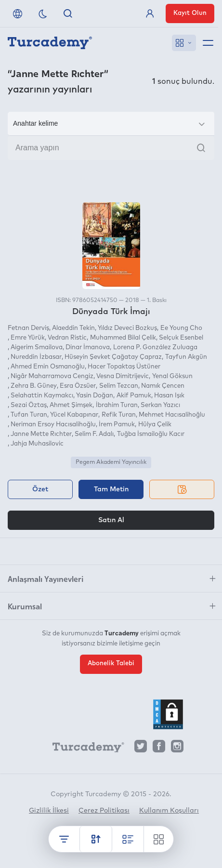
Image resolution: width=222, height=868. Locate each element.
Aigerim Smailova (37, 348)
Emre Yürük (28, 338)
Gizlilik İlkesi (49, 811)
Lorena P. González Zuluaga (155, 348)
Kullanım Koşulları (169, 811)
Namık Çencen (163, 386)
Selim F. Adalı (94, 434)
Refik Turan (119, 415)
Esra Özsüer (78, 386)
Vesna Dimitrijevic (123, 376)
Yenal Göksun (172, 376)
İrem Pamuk (117, 425)
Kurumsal (25, 606)
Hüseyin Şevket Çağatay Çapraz (113, 357)
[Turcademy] (84, 749)
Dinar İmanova (88, 348)
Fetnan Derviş (28, 328)
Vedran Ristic (67, 338)
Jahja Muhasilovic (37, 444)
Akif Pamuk (134, 396)
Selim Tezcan (119, 386)
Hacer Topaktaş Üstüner (124, 367)
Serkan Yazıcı (160, 405)
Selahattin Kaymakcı (42, 396)
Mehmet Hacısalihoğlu (172, 415)
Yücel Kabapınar (74, 415)
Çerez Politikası (104, 811)
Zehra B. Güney (34, 386)
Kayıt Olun (190, 13)
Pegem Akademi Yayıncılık (111, 462)
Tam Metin (111, 489)
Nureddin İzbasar (36, 357)
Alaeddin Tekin (73, 328)
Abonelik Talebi (111, 664)
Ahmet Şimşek (71, 405)
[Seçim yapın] (111, 124)
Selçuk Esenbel (181, 338)
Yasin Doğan (95, 396)
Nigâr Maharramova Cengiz (52, 376)
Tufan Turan (29, 415)
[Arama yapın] (111, 148)
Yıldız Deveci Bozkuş (127, 328)
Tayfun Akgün (186, 357)
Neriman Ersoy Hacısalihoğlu (53, 425)
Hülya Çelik (155, 425)
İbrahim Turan (117, 405)
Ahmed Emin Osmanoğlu (48, 367)
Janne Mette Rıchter (41, 434)
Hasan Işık (169, 396)
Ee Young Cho (181, 328)
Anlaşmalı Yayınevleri (46, 579)
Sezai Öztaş (29, 405)
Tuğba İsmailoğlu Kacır (151, 434)
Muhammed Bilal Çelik (123, 338)
